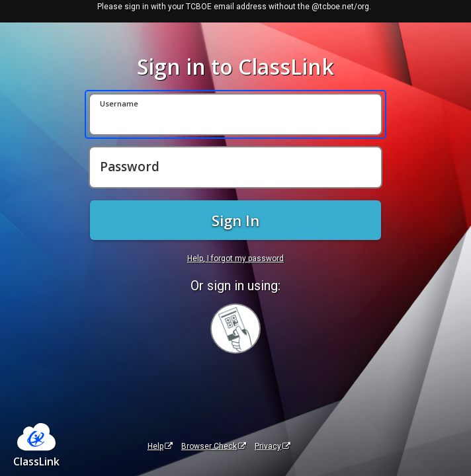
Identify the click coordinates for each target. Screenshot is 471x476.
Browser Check (214, 446)
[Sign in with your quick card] (235, 329)
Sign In (235, 220)
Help (160, 446)
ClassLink (36, 461)
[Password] (235, 167)
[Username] (235, 114)
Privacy (273, 446)
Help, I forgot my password (235, 258)
